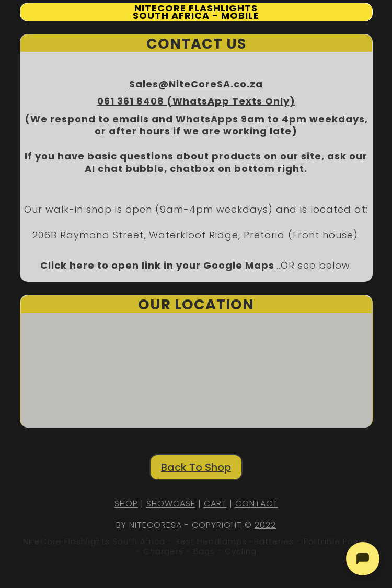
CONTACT (257, 504)
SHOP (126, 504)
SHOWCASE (171, 504)
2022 (265, 525)
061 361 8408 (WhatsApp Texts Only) (196, 101)
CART (215, 504)
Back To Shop (196, 467)
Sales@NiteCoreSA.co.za (196, 84)
